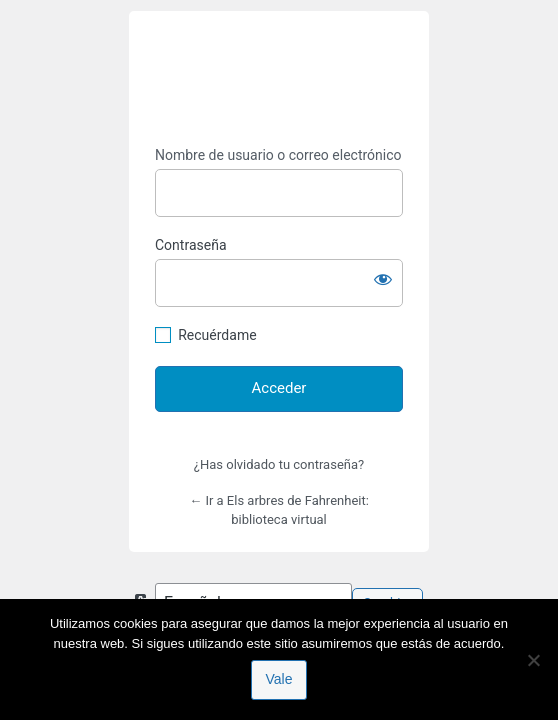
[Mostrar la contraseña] (383, 279)
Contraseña (191, 245)
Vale (279, 679)
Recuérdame (217, 335)
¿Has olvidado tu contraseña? (279, 464)
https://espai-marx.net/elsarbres (279, 79)
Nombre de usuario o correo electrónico (278, 155)
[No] (533, 660)
